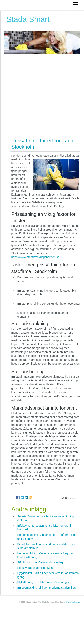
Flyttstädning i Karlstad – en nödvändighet (44, 582)
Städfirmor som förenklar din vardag (40, 562)
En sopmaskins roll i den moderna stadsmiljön (47, 588)
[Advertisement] (37, 94)
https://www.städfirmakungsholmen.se (36, 257)
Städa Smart (28, 19)
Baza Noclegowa (73, 602)
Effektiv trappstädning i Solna (36, 568)
